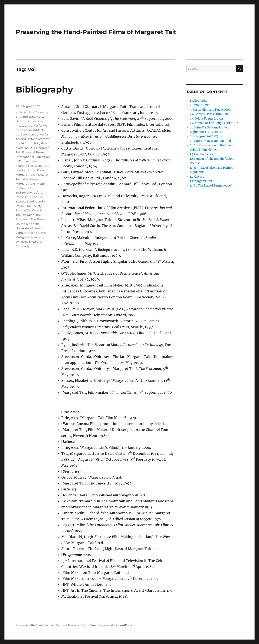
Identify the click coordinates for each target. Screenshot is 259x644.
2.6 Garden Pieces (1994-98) (210, 114)
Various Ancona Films (31, 233)
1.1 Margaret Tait (201, 181)
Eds (37, 143)
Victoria (32, 237)
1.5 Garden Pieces (202, 154)
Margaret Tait (25, 175)
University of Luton (29, 228)
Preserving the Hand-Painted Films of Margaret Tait (96, 32)
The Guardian (36, 210)
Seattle (21, 201)
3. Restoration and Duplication (210, 110)
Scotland (37, 197)
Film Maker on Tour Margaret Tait (32, 148)
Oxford (38, 192)
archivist (22, 112)
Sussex (20, 210)
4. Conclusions (200, 105)
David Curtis (24, 143)
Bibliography (44, 89)
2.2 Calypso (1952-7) (204, 136)
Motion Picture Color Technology (31, 188)
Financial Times (33, 152)
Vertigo (21, 237)
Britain (21, 121)
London (21, 170)
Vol (41, 237)
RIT (46, 192)
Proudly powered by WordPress (111, 625)
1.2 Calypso (197, 177)
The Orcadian (25, 215)
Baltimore (36, 117)
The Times (38, 219)
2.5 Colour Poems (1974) (206, 119)
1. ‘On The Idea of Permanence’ (211, 186)
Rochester (23, 197)
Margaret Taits (26, 184)
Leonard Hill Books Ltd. (32, 166)
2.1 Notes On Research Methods (211, 141)
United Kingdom (27, 224)
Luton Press (36, 170)
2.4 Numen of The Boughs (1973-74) (215, 123)
